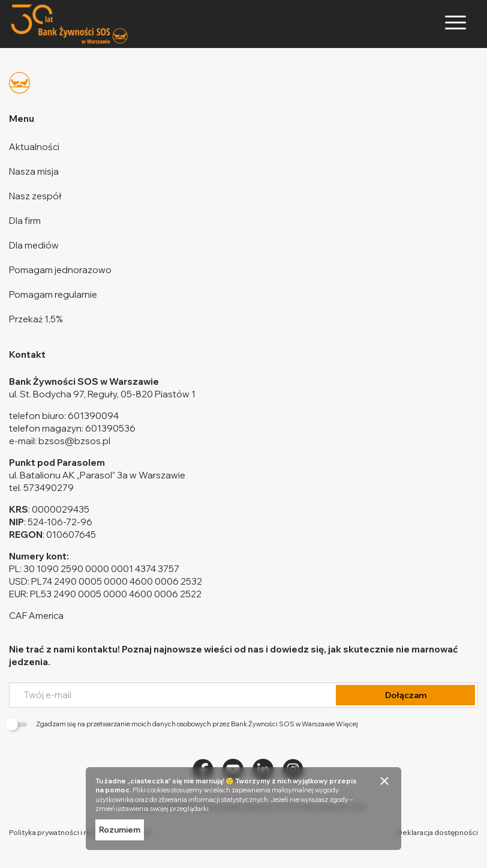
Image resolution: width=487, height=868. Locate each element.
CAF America (36, 616)
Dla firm (25, 221)
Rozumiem (120, 830)
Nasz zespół (35, 196)
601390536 (110, 428)
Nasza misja (34, 171)
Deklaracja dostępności (438, 832)
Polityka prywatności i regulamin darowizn (80, 832)
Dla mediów (34, 245)
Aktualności (34, 147)
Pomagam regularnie (53, 294)
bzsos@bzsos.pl (74, 441)
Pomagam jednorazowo (60, 270)
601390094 (93, 416)
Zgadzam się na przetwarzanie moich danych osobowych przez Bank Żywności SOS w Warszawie (184, 724)
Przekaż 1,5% (36, 319)
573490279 (49, 488)
